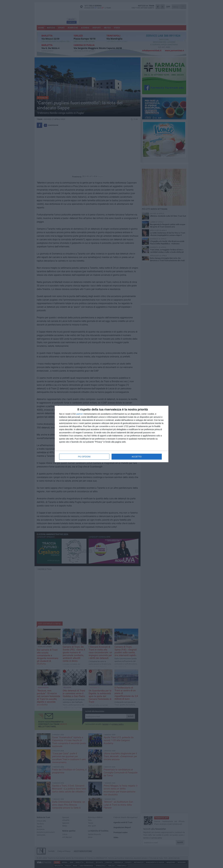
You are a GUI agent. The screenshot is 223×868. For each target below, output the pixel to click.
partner (80, 414)
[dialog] (112, 434)
